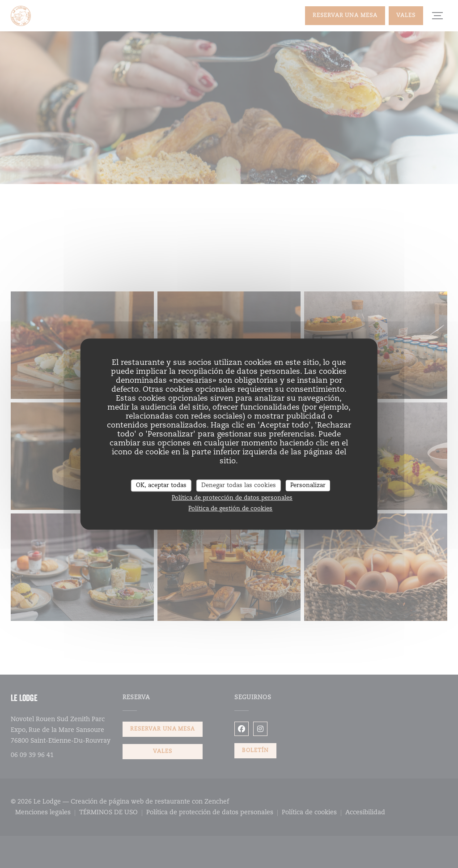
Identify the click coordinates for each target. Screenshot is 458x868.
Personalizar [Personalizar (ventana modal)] (308, 485)
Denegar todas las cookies (239, 485)
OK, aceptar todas (161, 485)
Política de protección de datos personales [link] (232, 498)
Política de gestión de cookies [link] (230, 509)
